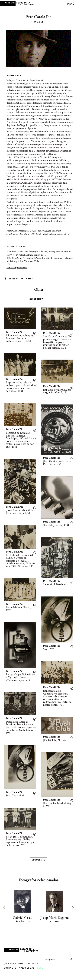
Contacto (10, 968)
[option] (22, 907)
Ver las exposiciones (17, 268)
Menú (71, 4)
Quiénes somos (14, 963)
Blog (40, 968)
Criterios (32, 963)
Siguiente (38, 860)
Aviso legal (27, 968)
